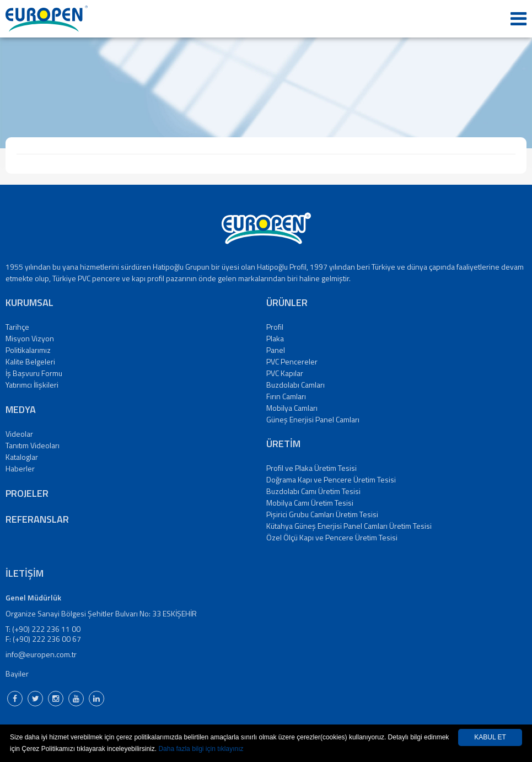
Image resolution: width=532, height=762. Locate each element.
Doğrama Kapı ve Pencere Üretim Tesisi (331, 479)
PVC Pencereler (292, 361)
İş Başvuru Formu (34, 373)
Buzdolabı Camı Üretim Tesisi (313, 491)
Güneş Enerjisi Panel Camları (313, 419)
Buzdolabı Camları (295, 385)
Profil (275, 327)
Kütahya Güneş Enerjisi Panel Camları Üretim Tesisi (349, 526)
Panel (276, 350)
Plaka (275, 338)
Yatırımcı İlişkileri (32, 385)
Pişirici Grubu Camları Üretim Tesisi (322, 514)
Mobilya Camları (292, 408)
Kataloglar (22, 457)
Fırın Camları (286, 396)
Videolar (19, 434)
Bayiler (17, 674)
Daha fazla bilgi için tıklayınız (201, 749)
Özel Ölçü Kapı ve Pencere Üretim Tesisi (332, 537)
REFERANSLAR (37, 519)
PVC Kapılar (285, 373)
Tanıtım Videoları (33, 445)
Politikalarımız (28, 350)
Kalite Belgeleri (30, 361)
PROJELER (27, 493)
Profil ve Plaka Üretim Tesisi (311, 468)
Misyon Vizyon (30, 338)
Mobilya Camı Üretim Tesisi (310, 503)
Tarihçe (17, 327)
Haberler (20, 468)
